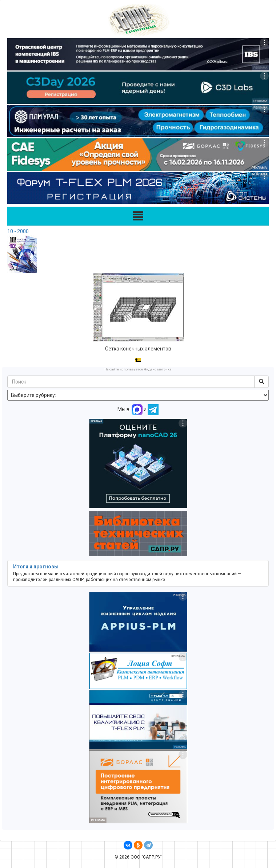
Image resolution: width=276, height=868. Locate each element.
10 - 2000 (18, 231)
